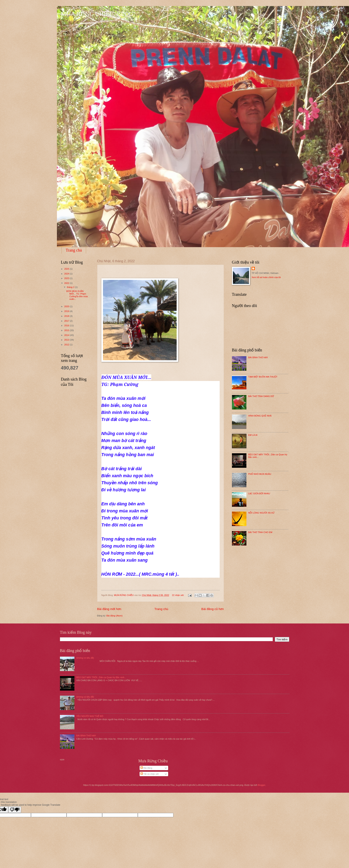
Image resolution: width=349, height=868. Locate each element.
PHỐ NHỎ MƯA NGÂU (260, 474)
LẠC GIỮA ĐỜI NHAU (259, 493)
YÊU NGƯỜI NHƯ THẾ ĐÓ (90, 716)
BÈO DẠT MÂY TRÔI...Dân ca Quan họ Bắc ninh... (101, 677)
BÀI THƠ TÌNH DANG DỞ (261, 396)
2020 (67, 306)
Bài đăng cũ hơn (213, 609)
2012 (67, 345)
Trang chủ (74, 250)
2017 (67, 321)
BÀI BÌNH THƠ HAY (258, 357)
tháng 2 (71, 287)
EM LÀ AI (253, 435)
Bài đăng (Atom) (114, 616)
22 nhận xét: (178, 595)
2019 (67, 311)
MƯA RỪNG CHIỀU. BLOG (97, 14)
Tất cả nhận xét (149, 774)
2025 (67, 269)
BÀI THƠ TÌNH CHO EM (260, 532)
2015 (67, 330)
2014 (67, 335)
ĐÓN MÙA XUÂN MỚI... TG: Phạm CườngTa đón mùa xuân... (77, 295)
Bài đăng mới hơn (109, 609)
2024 (67, 274)
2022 (67, 283)
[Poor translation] (15, 810)
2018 (67, 316)
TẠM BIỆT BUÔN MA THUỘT (263, 377)
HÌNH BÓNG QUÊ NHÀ (260, 416)
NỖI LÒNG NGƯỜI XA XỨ (261, 513)
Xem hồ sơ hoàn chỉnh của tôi (266, 277)
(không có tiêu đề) (85, 658)
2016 (67, 325)
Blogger (261, 785)
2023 (67, 278)
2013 (67, 340)
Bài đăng (146, 768)
